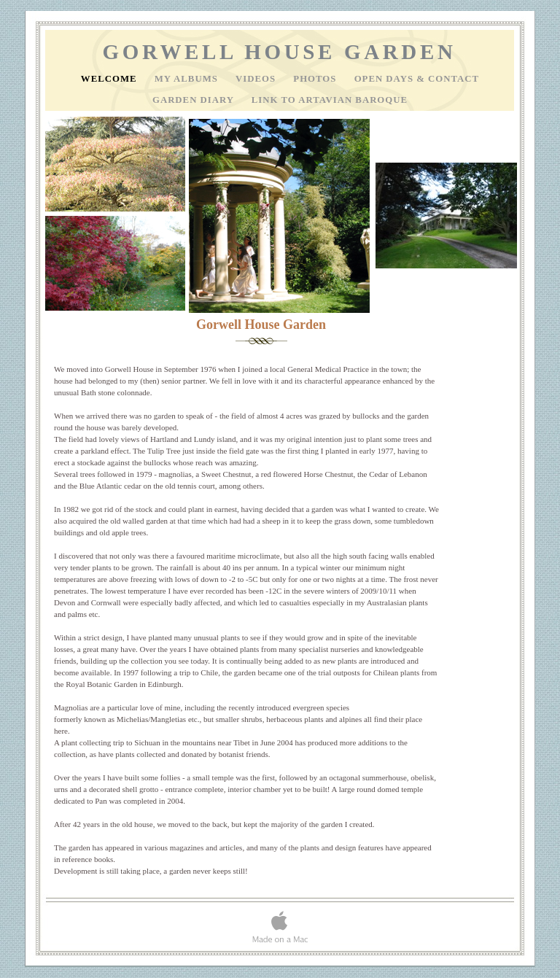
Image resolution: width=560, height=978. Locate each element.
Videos (257, 79)
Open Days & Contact (417, 79)
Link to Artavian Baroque (330, 100)
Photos (316, 79)
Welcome (110, 79)
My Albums (188, 79)
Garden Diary (195, 100)
